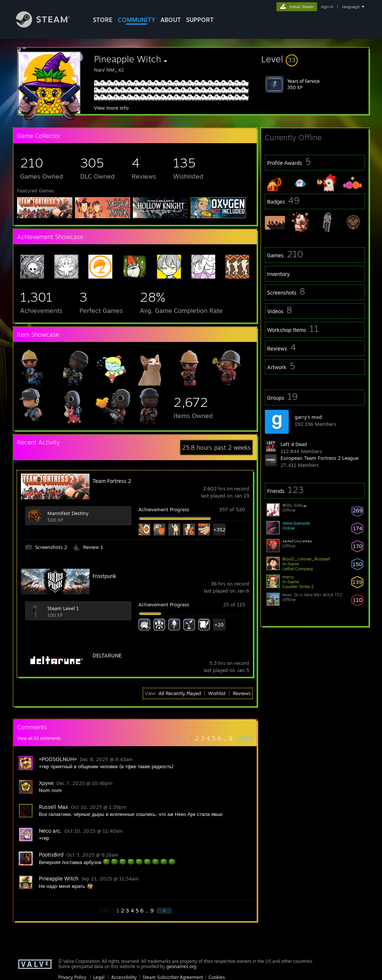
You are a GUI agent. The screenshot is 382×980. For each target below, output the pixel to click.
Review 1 (93, 547)
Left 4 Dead (294, 444)
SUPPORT (200, 20)
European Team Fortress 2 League (320, 458)
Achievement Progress (164, 509)
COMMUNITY (137, 20)
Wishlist (217, 693)
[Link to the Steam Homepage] (48, 26)
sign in (327, 7)
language (351, 7)
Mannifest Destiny (68, 513)
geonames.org (181, 966)
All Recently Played (180, 693)
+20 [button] (219, 625)
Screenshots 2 (51, 547)
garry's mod (308, 417)
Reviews (242, 693)
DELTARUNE (107, 655)
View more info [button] (111, 108)
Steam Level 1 (63, 608)
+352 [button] (219, 530)
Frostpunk (104, 576)
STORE (103, 20)
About (171, 20)
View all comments (39, 738)
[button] (315, 59)
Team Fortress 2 (112, 481)
